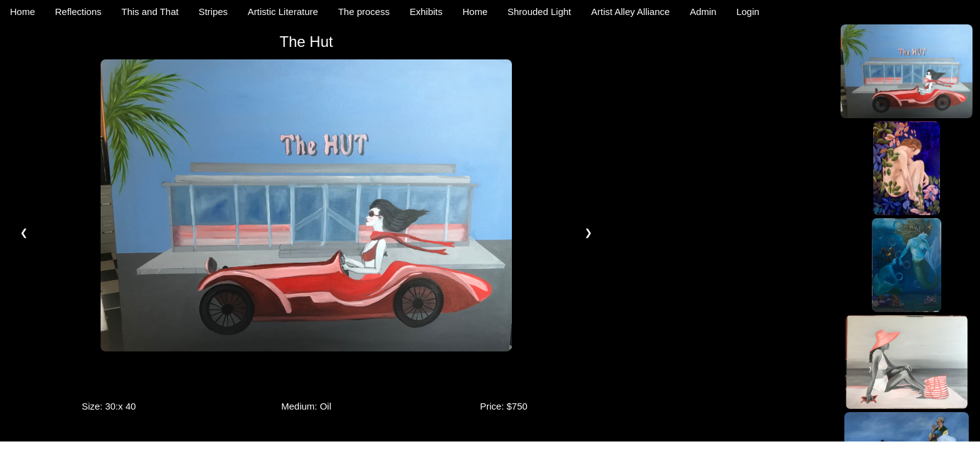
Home (22, 12)
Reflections (78, 12)
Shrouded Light (539, 12)
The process (364, 12)
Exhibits (426, 12)
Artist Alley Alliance (631, 12)
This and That (150, 12)
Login (748, 12)
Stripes (213, 12)
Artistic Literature (283, 12)
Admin (703, 12)
